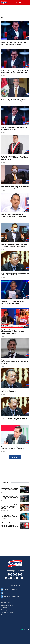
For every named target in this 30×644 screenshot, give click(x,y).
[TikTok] (21, 574)
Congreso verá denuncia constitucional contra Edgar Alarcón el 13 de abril (15, 274)
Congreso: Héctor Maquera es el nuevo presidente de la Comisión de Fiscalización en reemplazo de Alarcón (15, 158)
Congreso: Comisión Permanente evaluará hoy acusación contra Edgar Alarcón (15, 419)
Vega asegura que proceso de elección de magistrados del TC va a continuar (14, 43)
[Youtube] (14, 574)
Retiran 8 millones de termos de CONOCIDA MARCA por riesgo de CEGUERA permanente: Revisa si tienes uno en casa (10, 489)
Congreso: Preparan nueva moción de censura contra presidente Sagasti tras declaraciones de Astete (15, 362)
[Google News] (19, 574)
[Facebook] (9, 574)
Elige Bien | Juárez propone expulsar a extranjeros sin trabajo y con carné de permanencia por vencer (12, 332)
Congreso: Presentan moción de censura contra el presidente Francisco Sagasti (13, 100)
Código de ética (5, 603)
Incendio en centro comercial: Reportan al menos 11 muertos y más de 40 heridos (9, 497)
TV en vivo (4, 608)
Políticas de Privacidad (7, 612)
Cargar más (15, 457)
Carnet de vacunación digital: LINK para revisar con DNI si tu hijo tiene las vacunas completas (9, 515)
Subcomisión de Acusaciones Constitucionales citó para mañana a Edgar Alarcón (15, 187)
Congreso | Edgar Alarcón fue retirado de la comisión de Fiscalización (14, 391)
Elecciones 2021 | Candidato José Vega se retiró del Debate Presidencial (14, 302)
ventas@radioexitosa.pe (11, 589)
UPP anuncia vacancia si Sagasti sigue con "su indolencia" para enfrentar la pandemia (15, 448)
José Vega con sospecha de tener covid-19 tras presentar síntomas (14, 129)
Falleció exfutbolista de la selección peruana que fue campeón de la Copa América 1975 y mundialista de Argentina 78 (9, 525)
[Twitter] (11, 574)
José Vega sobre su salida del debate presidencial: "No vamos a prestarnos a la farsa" (13, 216)
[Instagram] (16, 574)
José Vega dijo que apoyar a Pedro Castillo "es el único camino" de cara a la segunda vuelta (15, 72)
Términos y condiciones (7, 610)
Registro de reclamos (7, 605)
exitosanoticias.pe (9, 593)
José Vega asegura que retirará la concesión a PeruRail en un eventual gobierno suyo (15, 245)
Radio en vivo (5, 615)
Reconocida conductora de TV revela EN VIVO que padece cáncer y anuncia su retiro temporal (9, 507)
